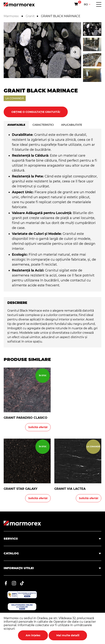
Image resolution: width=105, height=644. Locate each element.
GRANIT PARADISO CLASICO (26, 418)
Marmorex (12, 16)
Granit (30, 16)
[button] (10, 52)
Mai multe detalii (68, 635)
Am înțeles (33, 635)
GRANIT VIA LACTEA (70, 489)
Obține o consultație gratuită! (36, 112)
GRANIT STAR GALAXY (21, 489)
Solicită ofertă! (38, 427)
